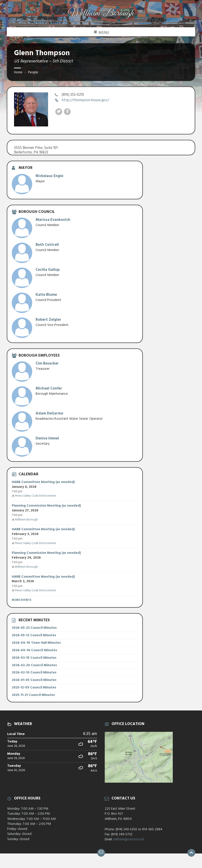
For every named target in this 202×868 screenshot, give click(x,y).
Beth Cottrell (47, 245)
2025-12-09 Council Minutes (34, 688)
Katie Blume (46, 295)
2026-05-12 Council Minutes (34, 635)
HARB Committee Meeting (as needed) (43, 482)
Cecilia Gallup (48, 270)
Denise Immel (47, 438)
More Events (22, 600)
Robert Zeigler (48, 320)
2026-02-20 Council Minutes (34, 665)
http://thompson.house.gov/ (85, 100)
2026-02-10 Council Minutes (34, 673)
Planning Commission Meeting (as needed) (46, 506)
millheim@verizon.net (129, 839)
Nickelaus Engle (49, 176)
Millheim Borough (26, 520)
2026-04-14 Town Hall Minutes (36, 643)
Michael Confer (49, 388)
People (33, 72)
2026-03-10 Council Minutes (34, 658)
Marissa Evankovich (53, 220)
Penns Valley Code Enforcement (35, 496)
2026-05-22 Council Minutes (34, 628)
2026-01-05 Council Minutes (34, 680)
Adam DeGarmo (49, 413)
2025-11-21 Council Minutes (33, 695)
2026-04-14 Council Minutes (34, 650)
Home (18, 72)
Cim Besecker (47, 364)
